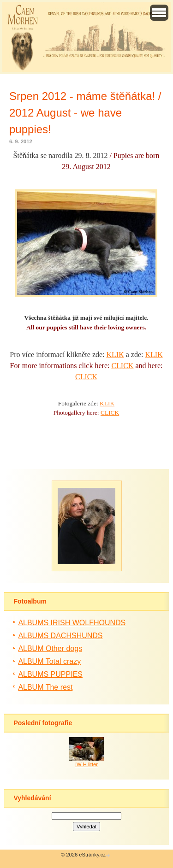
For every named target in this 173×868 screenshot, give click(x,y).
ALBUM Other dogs (50, 648)
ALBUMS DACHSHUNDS (60, 636)
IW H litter (86, 764)
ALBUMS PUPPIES (50, 674)
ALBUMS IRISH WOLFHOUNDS (72, 623)
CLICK (122, 366)
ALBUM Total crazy (49, 661)
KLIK (115, 355)
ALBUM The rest (45, 687)
